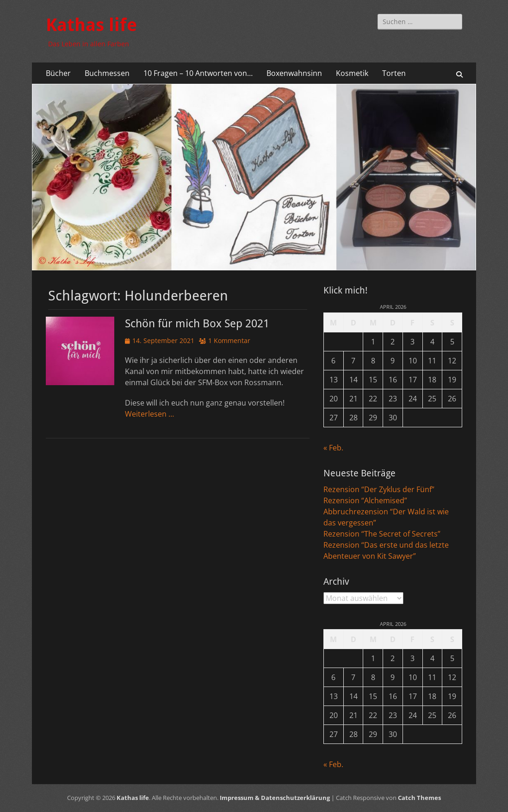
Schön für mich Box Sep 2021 (197, 324)
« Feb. (333, 448)
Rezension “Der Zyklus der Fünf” (379, 489)
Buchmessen (107, 73)
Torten (394, 73)
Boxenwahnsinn (294, 73)
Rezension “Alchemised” (365, 500)
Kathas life (91, 25)
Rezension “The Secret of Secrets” (382, 534)
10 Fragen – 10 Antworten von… (198, 73)
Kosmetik (352, 73)
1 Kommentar (229, 340)
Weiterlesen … (149, 414)
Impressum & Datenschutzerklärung (275, 798)
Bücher (58, 73)
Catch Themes (419, 798)
